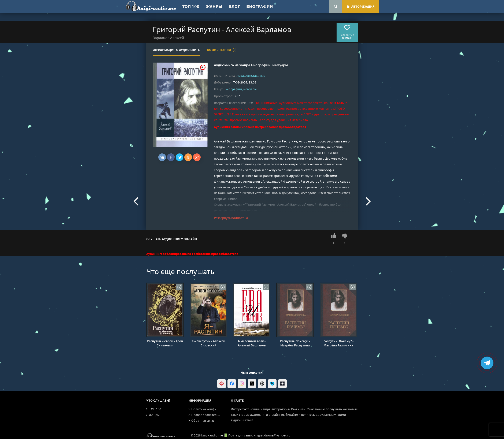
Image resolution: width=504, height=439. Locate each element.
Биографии (260, 6)
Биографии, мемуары (269, 65)
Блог (234, 6)
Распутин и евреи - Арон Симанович (165, 343)
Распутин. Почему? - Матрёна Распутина (295, 343)
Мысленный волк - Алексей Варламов (252, 343)
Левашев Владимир (251, 75)
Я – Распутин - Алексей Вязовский (208, 343)
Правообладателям (206, 415)
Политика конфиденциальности (216, 409)
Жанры (214, 6)
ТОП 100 (191, 6)
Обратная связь (203, 420)
